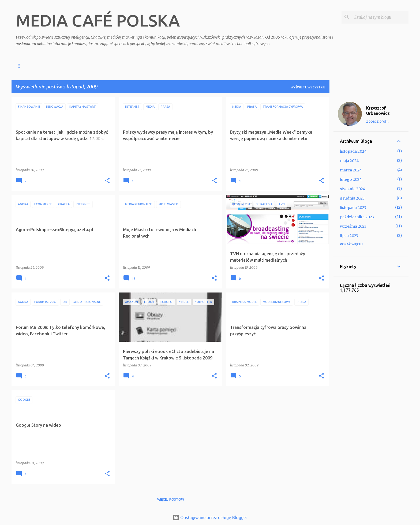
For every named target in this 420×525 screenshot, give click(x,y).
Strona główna (31, 66)
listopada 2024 (353, 151)
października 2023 (357, 217)
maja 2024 (349, 161)
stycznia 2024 (353, 189)
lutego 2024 (351, 179)
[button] (107, 181)
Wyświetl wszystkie (308, 87)
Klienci (94, 66)
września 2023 (353, 226)
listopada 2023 (353, 208)
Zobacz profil (377, 121)
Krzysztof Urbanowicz (378, 111)
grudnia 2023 (352, 198)
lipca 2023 (349, 236)
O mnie (118, 66)
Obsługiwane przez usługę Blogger (210, 517)
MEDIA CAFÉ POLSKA (98, 20)
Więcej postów (171, 499)
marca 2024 (351, 170)
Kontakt (144, 66)
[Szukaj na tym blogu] (380, 17)
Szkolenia (66, 66)
